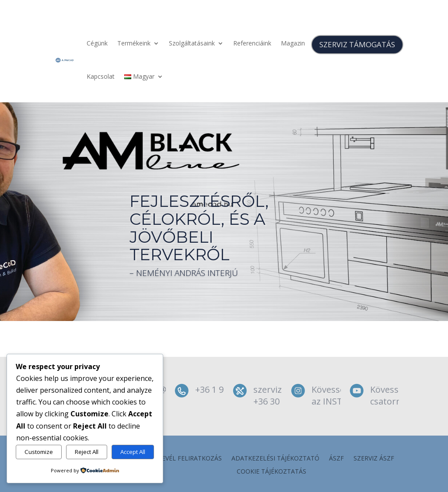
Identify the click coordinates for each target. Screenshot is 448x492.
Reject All (87, 452)
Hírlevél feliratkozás (185, 459)
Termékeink (134, 43)
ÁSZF (336, 459)
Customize (39, 452)
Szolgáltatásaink (192, 43)
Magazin (293, 43)
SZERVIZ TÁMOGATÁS (357, 44)
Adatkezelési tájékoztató (275, 459)
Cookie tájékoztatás (271, 472)
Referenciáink (252, 43)
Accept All (133, 452)
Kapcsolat (101, 76)
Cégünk (97, 43)
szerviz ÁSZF (374, 459)
